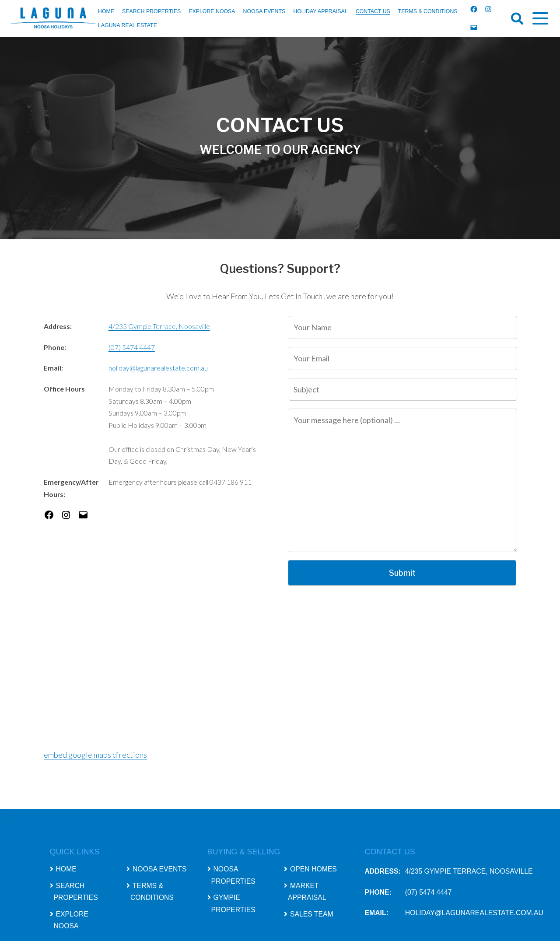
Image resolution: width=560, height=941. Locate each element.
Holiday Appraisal (320, 11)
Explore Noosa (212, 11)
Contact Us (373, 11)
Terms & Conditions (428, 11)
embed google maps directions (95, 755)
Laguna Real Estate (128, 25)
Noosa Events (264, 11)
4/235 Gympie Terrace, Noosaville (159, 326)
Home (106, 11)
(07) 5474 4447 (132, 347)
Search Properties (151, 11)
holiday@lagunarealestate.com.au (158, 368)
